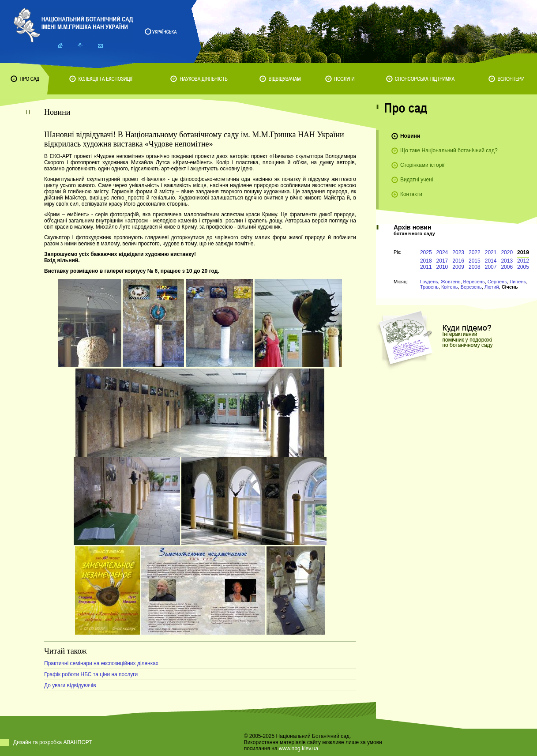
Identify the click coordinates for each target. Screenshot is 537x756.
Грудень (429, 282)
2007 (491, 267)
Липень (518, 282)
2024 (442, 252)
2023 (458, 252)
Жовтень (451, 282)
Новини (410, 136)
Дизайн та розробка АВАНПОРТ (53, 742)
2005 (523, 267)
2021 (491, 252)
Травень (429, 287)
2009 (458, 267)
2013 (507, 261)
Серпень (497, 282)
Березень (471, 287)
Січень (510, 287)
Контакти (411, 194)
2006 (507, 267)
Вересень (474, 282)
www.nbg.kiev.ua (299, 748)
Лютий (492, 287)
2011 (426, 267)
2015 (475, 261)
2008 (475, 267)
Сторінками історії (422, 165)
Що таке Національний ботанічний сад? (449, 150)
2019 (523, 252)
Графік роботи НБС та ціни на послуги (91, 674)
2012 (523, 261)
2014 (491, 261)
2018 (426, 261)
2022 (475, 252)
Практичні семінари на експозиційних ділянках (101, 663)
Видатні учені (417, 180)
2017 (442, 261)
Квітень (450, 287)
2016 (458, 261)
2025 (426, 252)
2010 (442, 267)
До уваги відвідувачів (70, 685)
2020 (507, 252)
